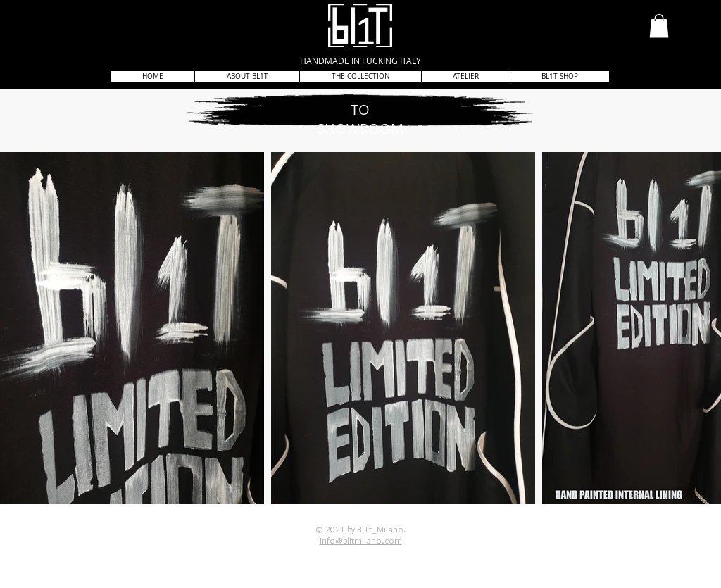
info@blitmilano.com (361, 540)
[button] (659, 26)
